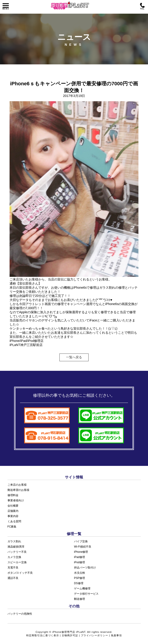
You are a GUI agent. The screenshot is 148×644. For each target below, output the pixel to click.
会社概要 (13, 506)
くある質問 (14, 521)
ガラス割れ (14, 541)
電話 (142, 6)
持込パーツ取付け (85, 568)
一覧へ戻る (74, 357)
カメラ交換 (14, 557)
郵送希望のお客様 (18, 490)
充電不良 (13, 568)
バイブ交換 (81, 541)
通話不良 (13, 578)
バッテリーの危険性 (20, 614)
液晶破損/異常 (16, 547)
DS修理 (79, 583)
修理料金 (13, 495)
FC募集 (12, 527)
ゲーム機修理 (82, 588)
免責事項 (116, 635)
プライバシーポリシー (94, 635)
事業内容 (13, 516)
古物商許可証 (70, 635)
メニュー (6, 6)
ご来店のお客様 (17, 485)
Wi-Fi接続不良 (83, 547)
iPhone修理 (81, 552)
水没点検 (79, 573)
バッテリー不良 (17, 552)
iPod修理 (79, 562)
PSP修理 (79, 578)
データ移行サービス (86, 594)
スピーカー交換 (17, 562)
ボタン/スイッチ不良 (20, 573)
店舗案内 (13, 511)
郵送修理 (79, 599)
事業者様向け (16, 500)
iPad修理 (79, 557)
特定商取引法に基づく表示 (43, 635)
